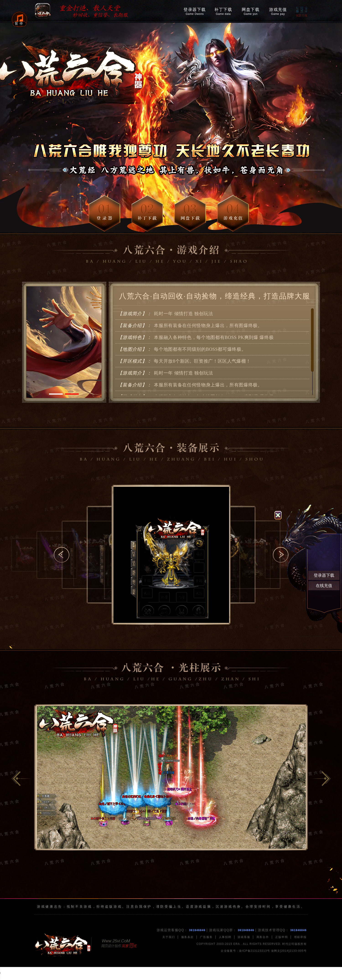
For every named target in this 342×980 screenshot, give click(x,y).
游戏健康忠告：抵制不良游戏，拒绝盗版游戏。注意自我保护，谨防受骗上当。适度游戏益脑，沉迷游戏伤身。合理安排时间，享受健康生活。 (171, 907)
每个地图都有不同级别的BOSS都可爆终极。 (181, 349)
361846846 (197, 930)
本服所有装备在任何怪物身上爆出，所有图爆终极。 (189, 326)
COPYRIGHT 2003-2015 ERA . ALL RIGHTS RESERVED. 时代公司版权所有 (252, 944)
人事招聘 (225, 937)
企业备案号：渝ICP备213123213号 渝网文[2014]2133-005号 (264, 951)
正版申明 (281, 937)
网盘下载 (251, 11)
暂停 (19, 24)
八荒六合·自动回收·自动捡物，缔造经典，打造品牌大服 (215, 296)
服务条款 (188, 937)
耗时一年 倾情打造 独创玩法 (165, 314)
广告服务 (206, 937)
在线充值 (324, 586)
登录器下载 (195, 11)
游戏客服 (244, 937)
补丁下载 (223, 11)
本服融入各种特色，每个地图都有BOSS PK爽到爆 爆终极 (195, 338)
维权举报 (300, 937)
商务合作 (263, 937)
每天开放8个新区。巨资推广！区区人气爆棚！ (184, 361)
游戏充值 (278, 11)
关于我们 (169, 937)
